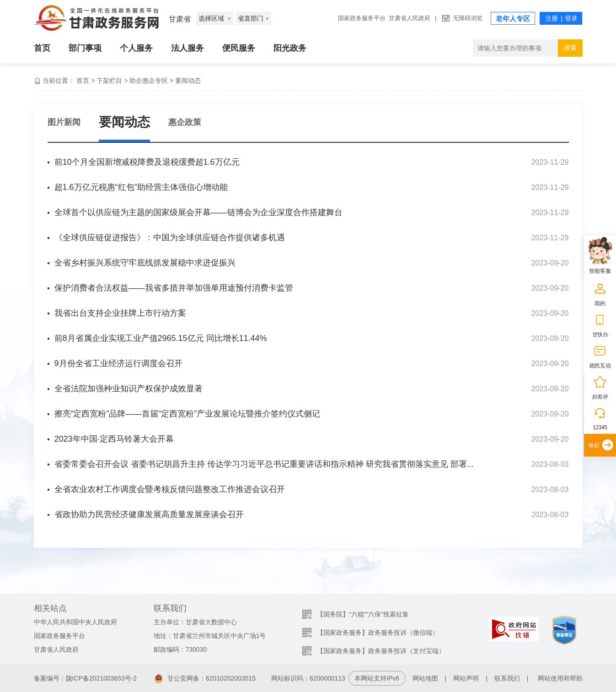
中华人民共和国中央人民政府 (75, 622)
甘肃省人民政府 (410, 18)
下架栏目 (109, 81)
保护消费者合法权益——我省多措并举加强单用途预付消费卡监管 (174, 288)
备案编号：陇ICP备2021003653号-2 (86, 678)
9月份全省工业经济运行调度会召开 (118, 363)
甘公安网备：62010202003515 (205, 678)
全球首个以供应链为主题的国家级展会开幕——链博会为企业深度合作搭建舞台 (198, 212)
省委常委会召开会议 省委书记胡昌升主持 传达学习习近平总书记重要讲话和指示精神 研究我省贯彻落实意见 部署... (264, 464)
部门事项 (85, 48)
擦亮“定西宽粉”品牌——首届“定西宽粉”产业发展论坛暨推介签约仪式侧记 (187, 414)
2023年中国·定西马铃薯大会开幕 (114, 439)
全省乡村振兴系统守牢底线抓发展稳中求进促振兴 (145, 263)
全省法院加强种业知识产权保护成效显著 (129, 389)
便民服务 (239, 48)
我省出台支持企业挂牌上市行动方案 (120, 313)
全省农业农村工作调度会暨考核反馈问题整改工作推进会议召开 (170, 489)
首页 (42, 48)
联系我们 (507, 678)
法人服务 (187, 48)
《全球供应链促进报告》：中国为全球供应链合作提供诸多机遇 (170, 238)
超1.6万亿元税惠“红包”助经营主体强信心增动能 (141, 187)
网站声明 (466, 678)
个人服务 (136, 48)
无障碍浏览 (468, 18)
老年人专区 (513, 19)
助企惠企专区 (149, 81)
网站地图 (425, 678)
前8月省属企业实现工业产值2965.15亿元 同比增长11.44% (161, 338)
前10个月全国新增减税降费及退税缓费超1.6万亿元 (147, 162)
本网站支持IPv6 (377, 678)
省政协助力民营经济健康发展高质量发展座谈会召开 (149, 514)
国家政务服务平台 (362, 18)
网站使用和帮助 (560, 678)
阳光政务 (290, 48)
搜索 (570, 48)
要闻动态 (188, 81)
